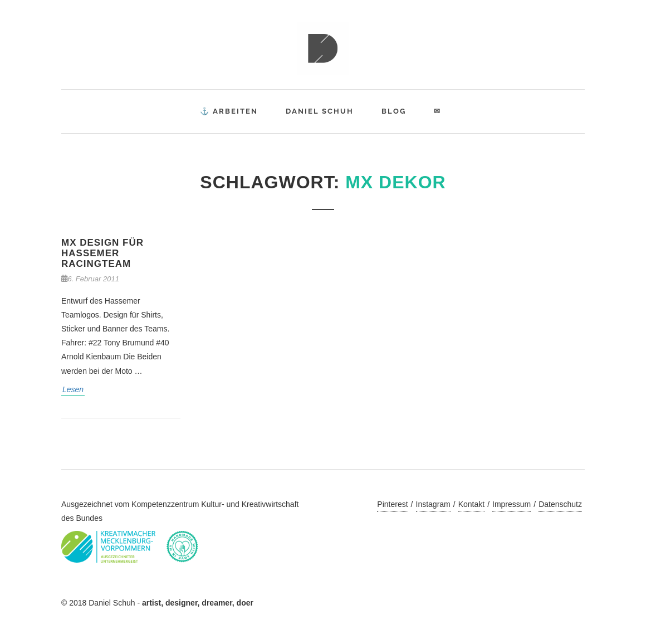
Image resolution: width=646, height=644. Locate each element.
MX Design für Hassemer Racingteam (102, 253)
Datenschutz (560, 504)
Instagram (433, 504)
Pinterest (392, 504)
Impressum (512, 504)
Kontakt (471, 504)
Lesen (73, 389)
